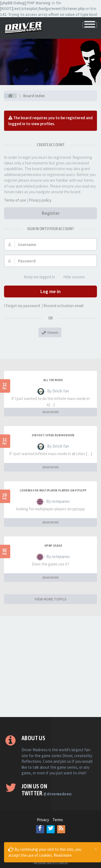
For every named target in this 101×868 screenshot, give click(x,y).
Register (51, 213)
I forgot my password (22, 306)
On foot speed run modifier (53, 435)
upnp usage (53, 546)
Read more (63, 855)
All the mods (53, 380)
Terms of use (15, 200)
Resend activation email (63, 306)
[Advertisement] (50, 667)
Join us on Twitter (47, 790)
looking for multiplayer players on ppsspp (53, 490)
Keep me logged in (36, 277)
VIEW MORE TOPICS (51, 599)
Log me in (50, 291)
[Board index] (10, 96)
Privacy (43, 820)
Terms (58, 820)
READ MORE (51, 412)
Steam (50, 332)
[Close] (96, 849)
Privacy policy (40, 200)
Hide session (71, 277)
